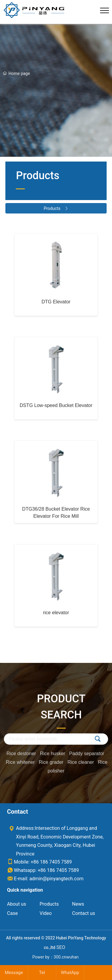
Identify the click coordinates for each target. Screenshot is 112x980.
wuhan (72, 957)
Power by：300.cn (49, 957)
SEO (61, 947)
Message (14, 973)
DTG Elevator (56, 302)
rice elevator (56, 613)
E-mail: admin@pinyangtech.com (45, 879)
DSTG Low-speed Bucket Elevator (56, 405)
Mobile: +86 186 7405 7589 (40, 862)
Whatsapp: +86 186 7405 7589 (43, 870)
